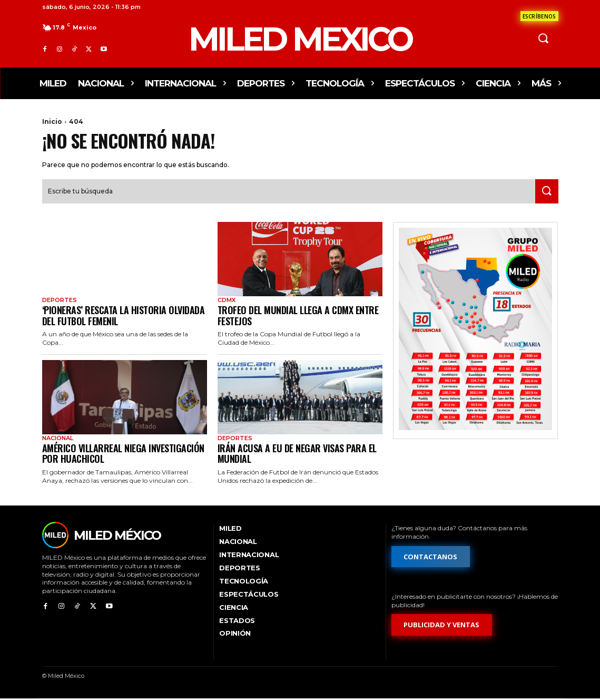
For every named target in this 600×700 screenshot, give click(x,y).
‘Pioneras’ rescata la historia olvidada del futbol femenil (124, 317)
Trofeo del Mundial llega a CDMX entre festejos (298, 317)
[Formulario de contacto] (539, 16)
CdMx (227, 301)
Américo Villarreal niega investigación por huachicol (123, 455)
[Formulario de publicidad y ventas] (442, 626)
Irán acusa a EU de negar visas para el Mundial (297, 455)
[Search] (545, 192)
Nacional (58, 439)
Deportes (60, 301)
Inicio (52, 121)
